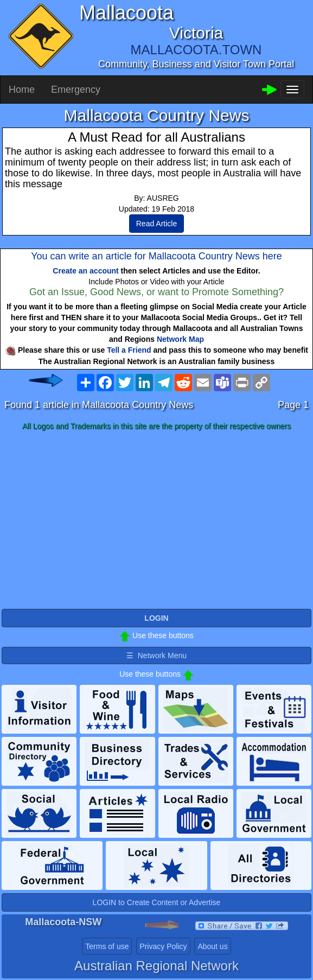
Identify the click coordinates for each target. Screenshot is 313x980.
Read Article (156, 224)
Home (22, 90)
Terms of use (107, 946)
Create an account (85, 271)
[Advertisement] (156, 520)
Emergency (76, 90)
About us (212, 946)
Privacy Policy (163, 946)
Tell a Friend (129, 350)
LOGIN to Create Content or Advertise (157, 902)
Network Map (180, 339)
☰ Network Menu (156, 656)
